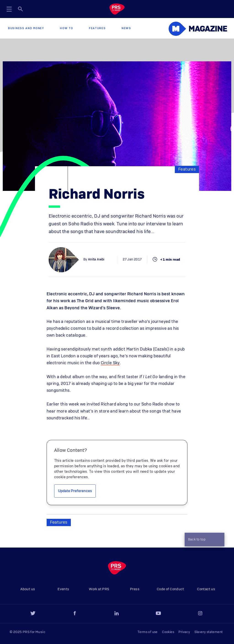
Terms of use (148, 632)
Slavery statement (209, 632)
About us (28, 589)
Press (135, 589)
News (126, 28)
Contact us (206, 589)
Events (63, 589)
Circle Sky (110, 363)
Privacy (184, 632)
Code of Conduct (170, 589)
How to (66, 28)
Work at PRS (99, 589)
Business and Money (26, 28)
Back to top (203, 540)
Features (97, 28)
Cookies (168, 632)
